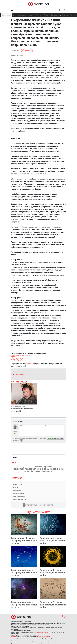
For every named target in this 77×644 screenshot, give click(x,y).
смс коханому (47, 471)
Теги (14, 463)
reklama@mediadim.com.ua (41, 632)
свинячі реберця (32, 471)
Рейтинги (39, 15)
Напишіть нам (18, 484)
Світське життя (23, 15)
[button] (60, 10)
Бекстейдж (20, 374)
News (14, 15)
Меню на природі (43, 467)
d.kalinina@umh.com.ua (43, 637)
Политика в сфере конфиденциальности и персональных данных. (42, 641)
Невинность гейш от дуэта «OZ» (22, 410)
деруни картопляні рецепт (26, 467)
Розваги (46, 15)
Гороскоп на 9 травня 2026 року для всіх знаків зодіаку (53, 540)
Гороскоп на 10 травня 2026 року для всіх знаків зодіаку (24, 540)
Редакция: (14, 637)
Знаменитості (6, 15)
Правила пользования (17, 641)
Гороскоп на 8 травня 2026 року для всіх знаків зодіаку (24, 573)
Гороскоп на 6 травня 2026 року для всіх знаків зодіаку (24, 605)
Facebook (30, 364)
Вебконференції (56, 15)
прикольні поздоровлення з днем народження (38, 469)
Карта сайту (17, 491)
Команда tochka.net (19, 500)
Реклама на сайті (19, 494)
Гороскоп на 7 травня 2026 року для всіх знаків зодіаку (53, 573)
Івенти (32, 15)
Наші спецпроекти (19, 497)
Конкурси (66, 15)
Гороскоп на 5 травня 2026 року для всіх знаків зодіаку (53, 605)
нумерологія (56, 467)
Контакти (16, 488)
